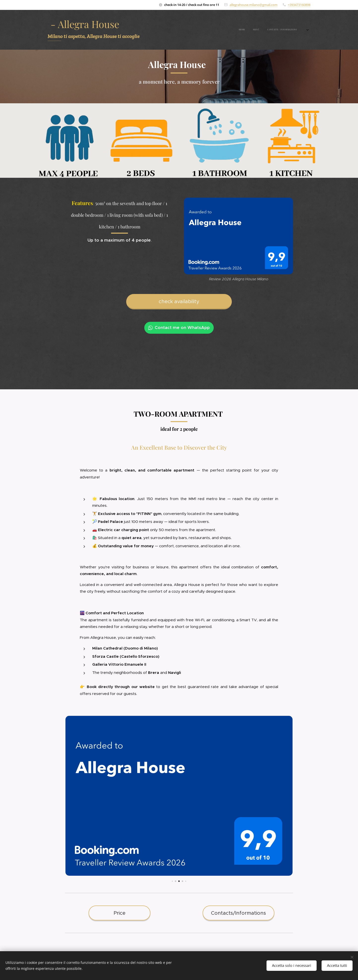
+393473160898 (299, 5)
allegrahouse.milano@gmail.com (254, 5)
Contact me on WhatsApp (179, 327)
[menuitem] (282, 30)
